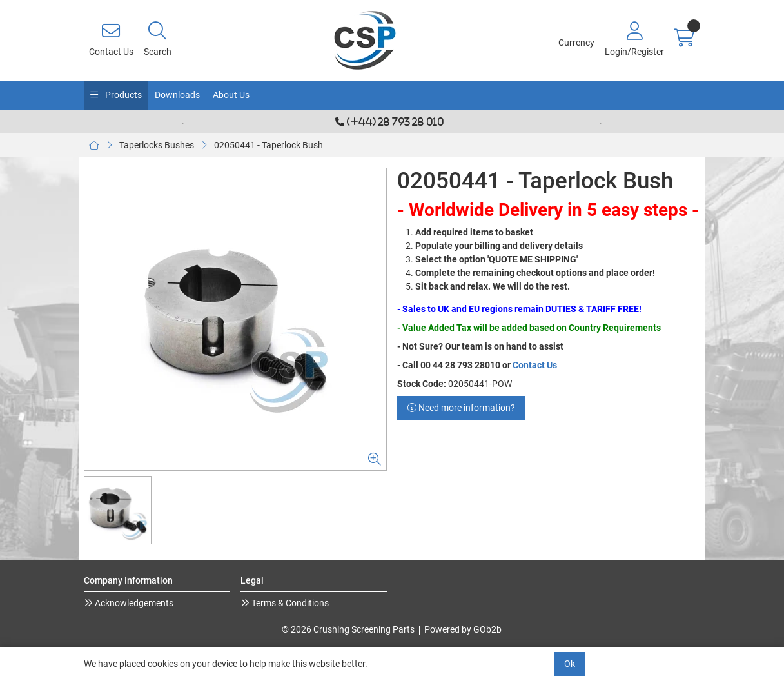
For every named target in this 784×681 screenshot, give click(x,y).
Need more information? (461, 408)
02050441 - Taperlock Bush (269, 145)
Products (122, 95)
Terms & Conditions (289, 603)
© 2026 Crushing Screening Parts (348, 629)
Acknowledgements (133, 603)
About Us (231, 95)
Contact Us (535, 365)
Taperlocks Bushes (157, 145)
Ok (570, 664)
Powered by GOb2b (463, 629)
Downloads (177, 95)
